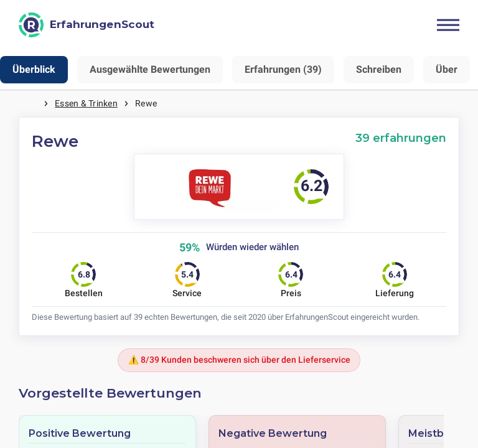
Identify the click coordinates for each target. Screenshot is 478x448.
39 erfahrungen (401, 138)
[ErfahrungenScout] (87, 25)
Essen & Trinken (86, 103)
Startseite (31, 104)
